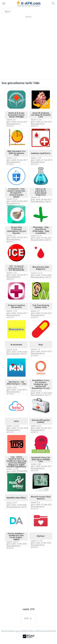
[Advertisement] (28, 49)
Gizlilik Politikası (28, 631)
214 (28, 619)
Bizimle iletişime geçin (11, 631)
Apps (8, 11)
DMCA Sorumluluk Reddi (45, 631)
